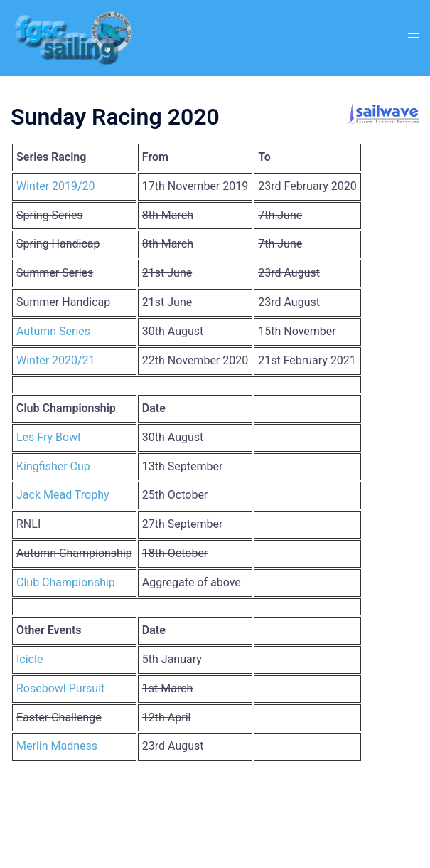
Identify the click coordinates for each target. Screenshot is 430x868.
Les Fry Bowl (48, 437)
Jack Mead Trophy (63, 495)
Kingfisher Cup (53, 466)
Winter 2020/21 (56, 360)
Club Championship (66, 582)
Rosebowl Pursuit (60, 688)
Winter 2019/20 (56, 186)
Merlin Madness (57, 746)
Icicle (29, 659)
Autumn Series (53, 331)
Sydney (355, 843)
